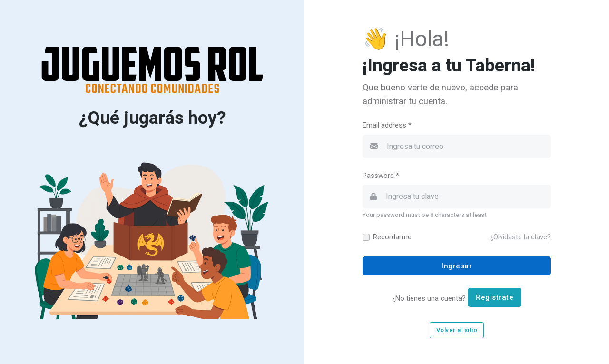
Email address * (387, 125)
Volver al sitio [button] (457, 330)
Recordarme (392, 237)
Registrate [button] (495, 297)
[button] (521, 237)
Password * (381, 176)
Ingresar (457, 266)
